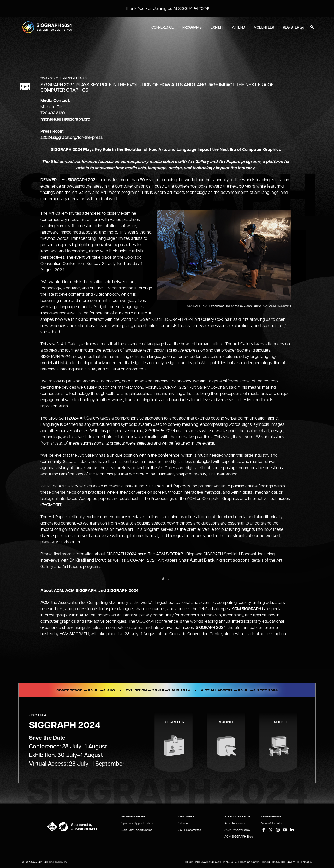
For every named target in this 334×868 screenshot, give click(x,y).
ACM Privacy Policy (237, 830)
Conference (162, 28)
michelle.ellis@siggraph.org (65, 119)
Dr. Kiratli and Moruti (88, 560)
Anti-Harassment (236, 823)
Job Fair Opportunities (137, 830)
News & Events (271, 823)
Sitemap (184, 823)
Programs (192, 28)
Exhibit (217, 28)
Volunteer (264, 28)
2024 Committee (190, 830)
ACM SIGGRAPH (246, 609)
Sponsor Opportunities (137, 823)
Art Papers (176, 486)
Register (291, 28)
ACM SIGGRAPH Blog (175, 554)
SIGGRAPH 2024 (83, 180)
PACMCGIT (51, 505)
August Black (202, 560)
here (142, 554)
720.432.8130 (53, 113)
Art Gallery (89, 418)
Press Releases (75, 78)
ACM (45, 603)
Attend (238, 28)
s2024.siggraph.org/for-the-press (71, 138)
